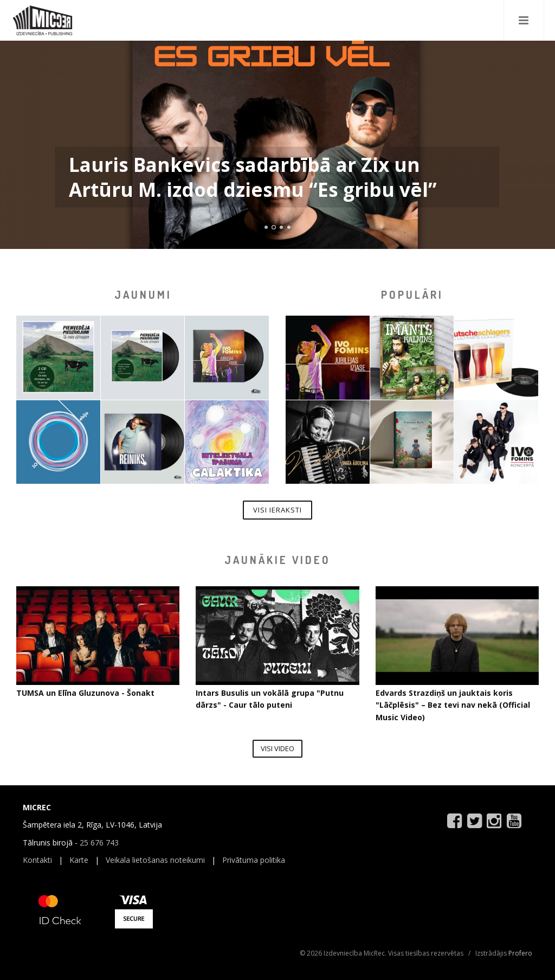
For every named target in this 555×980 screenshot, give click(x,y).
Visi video (277, 748)
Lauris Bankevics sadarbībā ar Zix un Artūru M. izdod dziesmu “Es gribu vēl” (253, 177)
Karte (79, 860)
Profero (520, 953)
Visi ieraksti (277, 510)
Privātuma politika (254, 860)
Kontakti (37, 860)
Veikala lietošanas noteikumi (155, 860)
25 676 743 (99, 843)
